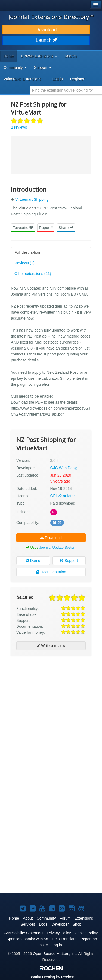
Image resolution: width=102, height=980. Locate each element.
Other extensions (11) (33, 274)
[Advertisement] (51, 712)
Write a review (51, 646)
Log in (58, 79)
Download (46, 30)
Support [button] (43, 67)
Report (46, 228)
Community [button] (15, 67)
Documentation (51, 572)
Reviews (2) (24, 263)
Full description (27, 252)
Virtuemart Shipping (32, 199)
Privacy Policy (59, 933)
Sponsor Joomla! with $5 (27, 939)
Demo (33, 561)
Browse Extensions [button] (39, 56)
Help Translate (64, 939)
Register (77, 79)
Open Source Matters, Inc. (55, 954)
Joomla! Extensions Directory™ (51, 17)
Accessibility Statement (24, 933)
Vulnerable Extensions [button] (24, 79)
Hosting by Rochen (51, 977)
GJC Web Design (65, 468)
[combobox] (66, 90)
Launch (46, 40)
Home (9, 56)
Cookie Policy (86, 933)
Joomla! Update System (58, 547)
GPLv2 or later (63, 496)
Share (66, 228)
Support (69, 561)
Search (70, 56)
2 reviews (19, 127)
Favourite (23, 228)
